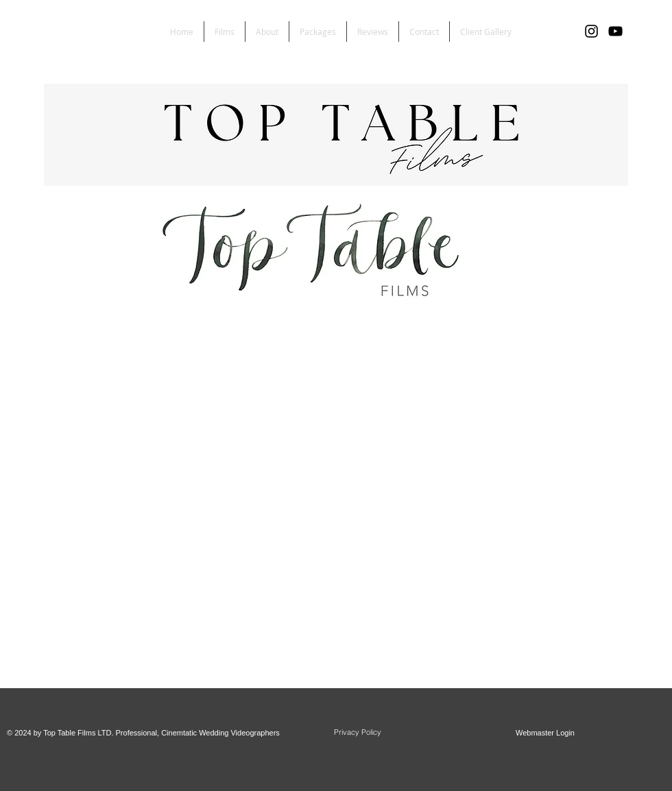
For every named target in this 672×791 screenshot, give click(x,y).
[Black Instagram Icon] (591, 31)
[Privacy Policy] (357, 733)
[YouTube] (615, 31)
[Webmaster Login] (545, 733)
